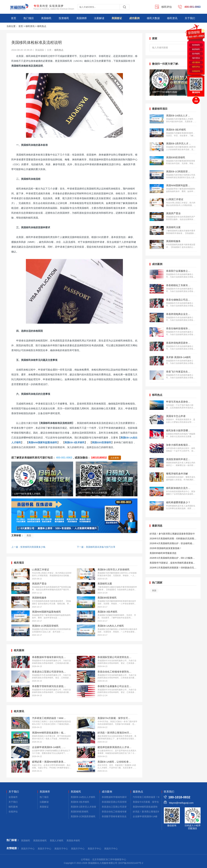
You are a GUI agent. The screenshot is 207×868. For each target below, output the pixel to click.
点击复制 (115, 458)
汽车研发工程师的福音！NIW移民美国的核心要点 (158, 797)
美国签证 (117, 18)
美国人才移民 (57, 841)
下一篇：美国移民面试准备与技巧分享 (96, 547)
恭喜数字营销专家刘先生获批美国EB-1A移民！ (125, 816)
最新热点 (138, 792)
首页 (14, 18)
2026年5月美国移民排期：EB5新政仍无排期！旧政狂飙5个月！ (173, 539)
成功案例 (134, 18)
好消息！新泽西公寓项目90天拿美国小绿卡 (154, 812)
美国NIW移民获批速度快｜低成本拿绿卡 (153, 807)
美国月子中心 (28, 849)
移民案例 (13, 807)
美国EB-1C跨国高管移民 (83, 816)
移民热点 (42, 26)
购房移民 (196, 49)
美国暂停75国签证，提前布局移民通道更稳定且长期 (172, 563)
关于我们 (190, 18)
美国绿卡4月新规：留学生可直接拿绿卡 (153, 802)
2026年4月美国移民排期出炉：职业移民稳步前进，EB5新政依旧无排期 (172, 544)
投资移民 (64, 18)
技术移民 (196, 54)
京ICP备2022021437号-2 (131, 863)
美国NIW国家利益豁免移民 (43, 442)
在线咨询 (196, 71)
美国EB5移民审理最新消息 (163, 553)
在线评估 (13, 812)
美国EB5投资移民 (101, 442)
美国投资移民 (40, 841)
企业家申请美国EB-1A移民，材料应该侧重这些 (156, 816)
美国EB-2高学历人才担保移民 (86, 807)
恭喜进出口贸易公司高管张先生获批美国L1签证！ (127, 807)
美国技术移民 (73, 841)
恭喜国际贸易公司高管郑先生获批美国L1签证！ (126, 802)
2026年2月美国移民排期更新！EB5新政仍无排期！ (173, 568)
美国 (29, 535)
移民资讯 (172, 18)
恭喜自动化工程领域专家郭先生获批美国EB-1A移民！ (129, 812)
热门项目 (29, 18)
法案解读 (99, 18)
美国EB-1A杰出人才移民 (83, 797)
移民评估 (196, 67)
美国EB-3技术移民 (75, 442)
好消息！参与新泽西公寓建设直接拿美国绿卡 (172, 534)
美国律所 (45, 792)
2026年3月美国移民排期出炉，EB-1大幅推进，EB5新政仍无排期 (171, 558)
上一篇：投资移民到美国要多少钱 (28, 547)
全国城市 (13, 797)
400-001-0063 (64, 458)
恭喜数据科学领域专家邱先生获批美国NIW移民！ (127, 797)
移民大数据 (153, 18)
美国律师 (82, 18)
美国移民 (46, 18)
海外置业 (196, 58)
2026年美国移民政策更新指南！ (166, 548)
